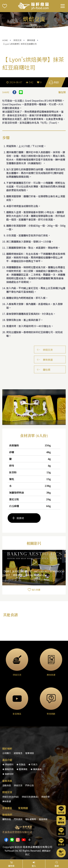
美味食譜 (31, 40)
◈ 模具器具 (36, 769)
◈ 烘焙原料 (8, 764)
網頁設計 (46, 851)
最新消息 (7, 781)
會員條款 (43, 819)
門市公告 (30, 785)
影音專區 (7, 808)
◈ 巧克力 (33, 764)
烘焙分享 (45, 797)
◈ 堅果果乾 (22, 769)
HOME (5, 40)
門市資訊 (18, 819)
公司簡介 (7, 753)
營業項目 (30, 753)
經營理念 (18, 753)
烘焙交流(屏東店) (30, 797)
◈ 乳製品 (21, 764)
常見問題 (23, 808)
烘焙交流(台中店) (11, 797)
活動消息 (7, 785)
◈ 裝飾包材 (8, 774)
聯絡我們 (7, 815)
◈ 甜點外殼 (8, 769)
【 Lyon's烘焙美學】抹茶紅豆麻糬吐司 (19, 44)
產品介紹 (7, 760)
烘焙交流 (17, 40)
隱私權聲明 (31, 819)
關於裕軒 (7, 748)
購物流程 (7, 819)
